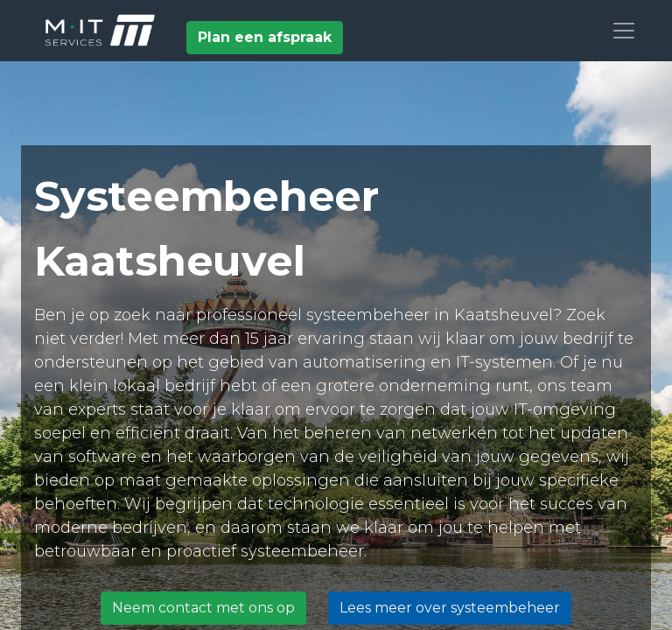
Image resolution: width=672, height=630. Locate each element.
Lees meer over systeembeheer (450, 608)
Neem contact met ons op (203, 608)
